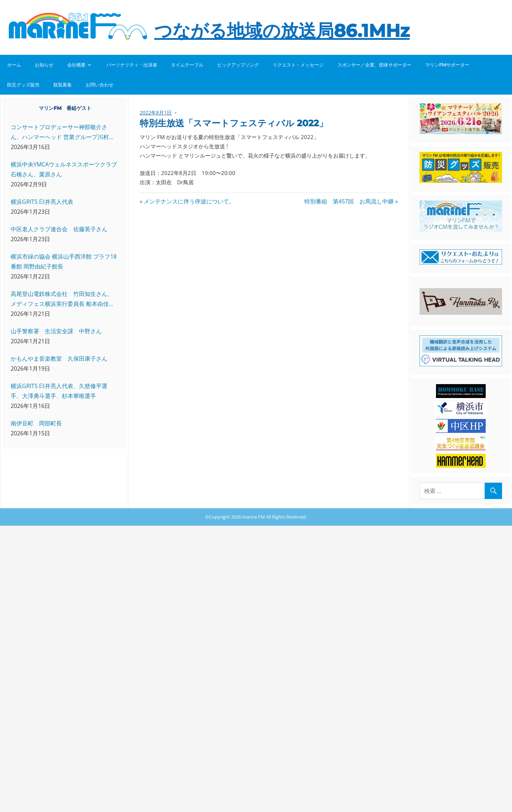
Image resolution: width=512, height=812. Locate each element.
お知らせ (44, 65)
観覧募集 (63, 85)
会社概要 (76, 65)
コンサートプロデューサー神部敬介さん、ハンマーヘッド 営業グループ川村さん (63, 132)
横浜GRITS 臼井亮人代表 (42, 202)
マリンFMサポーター (447, 65)
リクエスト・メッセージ (298, 65)
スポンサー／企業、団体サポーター (374, 65)
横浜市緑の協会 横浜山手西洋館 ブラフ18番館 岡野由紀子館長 (64, 261)
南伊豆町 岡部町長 (36, 423)
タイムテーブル (187, 65)
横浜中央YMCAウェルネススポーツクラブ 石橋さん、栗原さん (64, 169)
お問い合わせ (100, 85)
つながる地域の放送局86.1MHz (282, 31)
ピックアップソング (238, 65)
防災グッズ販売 (23, 85)
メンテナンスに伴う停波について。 (189, 201)
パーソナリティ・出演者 (132, 65)
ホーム (14, 65)
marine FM (254, 517)
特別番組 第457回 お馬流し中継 (349, 201)
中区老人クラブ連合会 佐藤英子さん (59, 229)
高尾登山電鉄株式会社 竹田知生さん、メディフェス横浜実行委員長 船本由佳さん (63, 299)
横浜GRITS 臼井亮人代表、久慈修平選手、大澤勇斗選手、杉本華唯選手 (59, 391)
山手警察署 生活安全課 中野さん (56, 331)
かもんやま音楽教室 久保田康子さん (59, 359)
